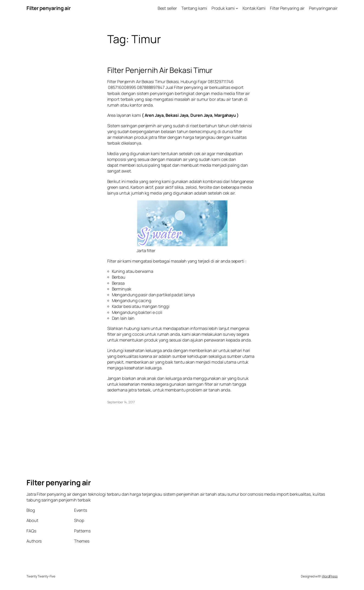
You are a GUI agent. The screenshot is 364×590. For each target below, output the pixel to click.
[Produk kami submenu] (237, 8)
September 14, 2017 (121, 402)
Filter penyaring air (49, 8)
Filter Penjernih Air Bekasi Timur (160, 70)
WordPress (330, 576)
